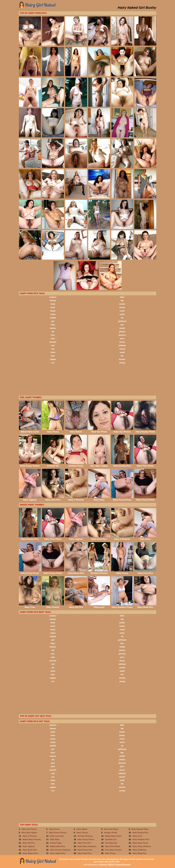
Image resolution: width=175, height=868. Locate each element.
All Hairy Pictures (85, 836)
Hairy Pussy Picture (58, 833)
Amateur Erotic (111, 833)
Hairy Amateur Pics (141, 839)
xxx (53, 363)
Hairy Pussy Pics (85, 850)
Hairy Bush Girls (30, 850)
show (53, 352)
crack (122, 311)
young (122, 363)
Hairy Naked (82, 829)
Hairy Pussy (54, 829)
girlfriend (122, 321)
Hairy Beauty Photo (140, 829)
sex (53, 349)
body (53, 304)
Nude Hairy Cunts (140, 843)
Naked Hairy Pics (58, 846)
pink (53, 339)
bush (53, 307)
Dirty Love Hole (57, 836)
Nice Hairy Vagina (29, 833)
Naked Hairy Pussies (32, 839)
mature (53, 328)
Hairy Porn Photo (113, 846)
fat (122, 318)
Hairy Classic (82, 833)
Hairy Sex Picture (29, 829)
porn (122, 339)
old (53, 332)
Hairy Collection (140, 850)
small (122, 352)
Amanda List (111, 839)
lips (122, 325)
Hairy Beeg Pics (140, 853)
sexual (122, 349)
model (122, 328)
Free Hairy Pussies (113, 850)
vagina (53, 359)
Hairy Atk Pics (29, 843)
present (53, 342)
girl (53, 321)
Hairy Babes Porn (30, 853)
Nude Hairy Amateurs (87, 846)
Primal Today (56, 843)
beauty (53, 301)
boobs (122, 304)
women (122, 359)
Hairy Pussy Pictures (142, 846)
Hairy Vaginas (29, 846)
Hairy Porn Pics (84, 843)
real (53, 345)
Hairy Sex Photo (111, 829)
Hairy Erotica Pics (140, 833)
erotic (122, 314)
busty (53, 311)
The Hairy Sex (111, 843)
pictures (122, 335)
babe (122, 297)
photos (122, 332)
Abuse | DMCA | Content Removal (116, 865)
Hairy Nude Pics (85, 853)
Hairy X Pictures (30, 836)
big (122, 301)
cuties (53, 314)
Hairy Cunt (137, 836)
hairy (53, 325)
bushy (122, 307)
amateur (53, 297)
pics (53, 335)
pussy (122, 342)
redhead (122, 345)
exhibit (53, 318)
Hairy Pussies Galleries (60, 850)
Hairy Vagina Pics (58, 853)
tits (122, 356)
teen (53, 356)
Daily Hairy (55, 839)
